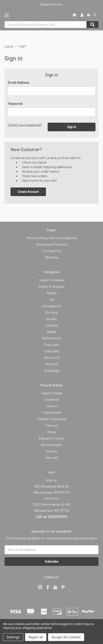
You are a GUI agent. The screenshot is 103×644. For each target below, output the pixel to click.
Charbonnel (52, 413)
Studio (51, 319)
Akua (52, 432)
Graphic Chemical (51, 419)
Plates (52, 293)
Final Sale (51, 345)
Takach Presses (52, 280)
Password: (15, 104)
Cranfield (51, 400)
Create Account (28, 192)
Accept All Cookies (66, 637)
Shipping (52, 371)
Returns (51, 364)
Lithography (52, 306)
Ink (51, 300)
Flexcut (52, 425)
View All (52, 458)
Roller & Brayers (51, 287)
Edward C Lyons (52, 438)
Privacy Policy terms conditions (51, 238)
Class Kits (52, 351)
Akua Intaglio (51, 445)
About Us (51, 358)
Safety (51, 332)
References (51, 338)
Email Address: (18, 83)
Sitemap (51, 257)
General (52, 325)
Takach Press (51, 393)
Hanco (52, 406)
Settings (13, 637)
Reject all (36, 637)
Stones (51, 451)
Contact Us (52, 251)
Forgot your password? (25, 125)
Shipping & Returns (52, 244)
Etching (51, 312)
